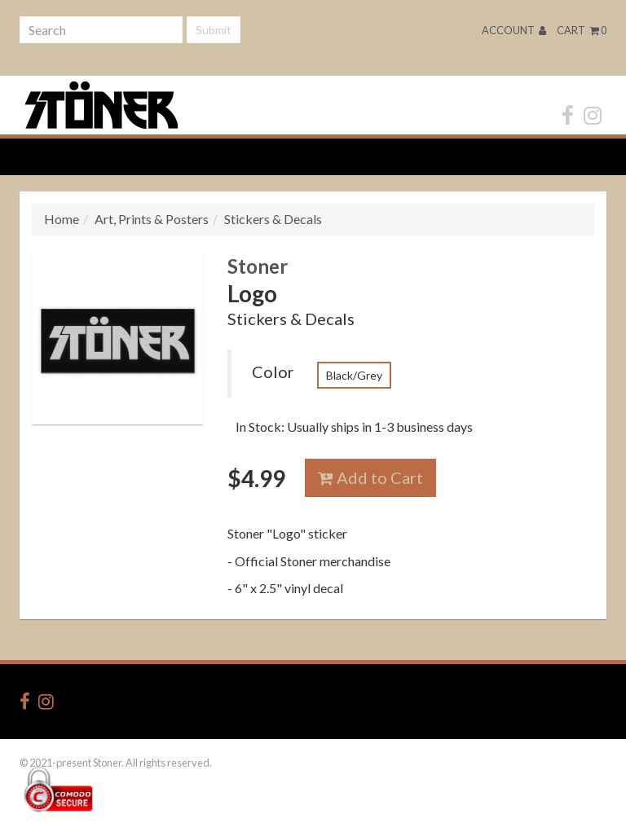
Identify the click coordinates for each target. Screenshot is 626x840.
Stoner (258, 266)
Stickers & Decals (273, 219)
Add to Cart (370, 477)
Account (514, 30)
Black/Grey (354, 375)
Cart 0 (582, 30)
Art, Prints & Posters (152, 219)
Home (62, 219)
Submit (214, 30)
